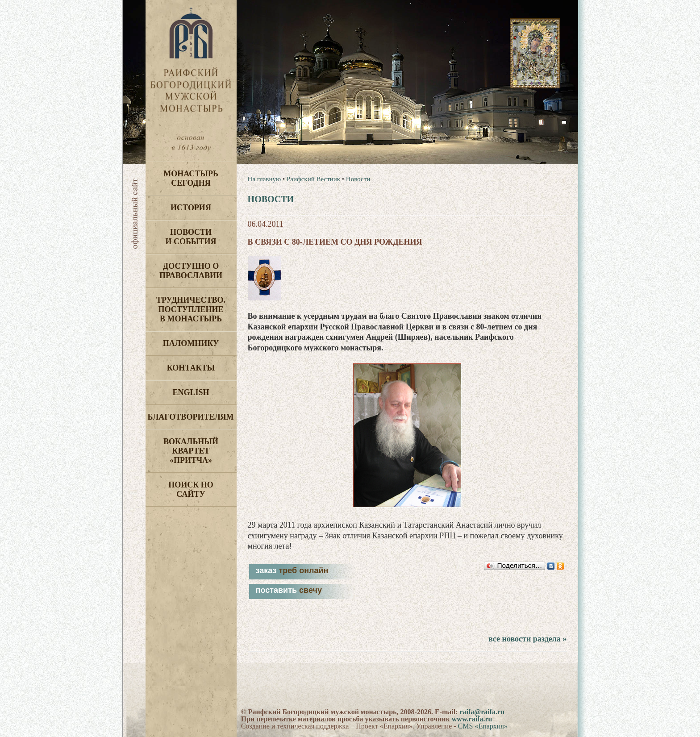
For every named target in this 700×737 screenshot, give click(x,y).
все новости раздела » (527, 639)
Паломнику (191, 343)
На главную (265, 179)
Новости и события (191, 237)
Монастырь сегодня (191, 178)
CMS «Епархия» (483, 726)
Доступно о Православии (191, 271)
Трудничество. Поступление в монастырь (191, 309)
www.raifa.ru (472, 719)
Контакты (191, 368)
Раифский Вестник (313, 179)
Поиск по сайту (191, 489)
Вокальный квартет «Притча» (191, 451)
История (191, 208)
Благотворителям (191, 417)
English (191, 392)
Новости (358, 179)
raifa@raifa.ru (482, 712)
